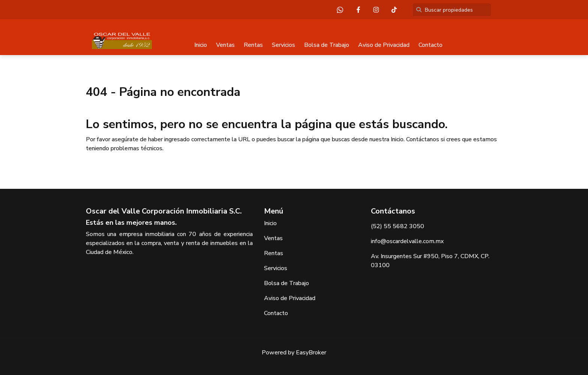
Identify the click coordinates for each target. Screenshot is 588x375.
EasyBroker (311, 353)
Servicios (283, 45)
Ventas (225, 45)
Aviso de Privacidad (384, 45)
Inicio (201, 45)
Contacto (430, 45)
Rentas (253, 45)
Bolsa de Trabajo (327, 45)
